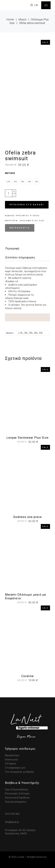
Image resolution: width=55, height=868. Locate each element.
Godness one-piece (28, 517)
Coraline (27, 676)
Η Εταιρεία (10, 764)
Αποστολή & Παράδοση (17, 798)
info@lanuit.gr (12, 822)
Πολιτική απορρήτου (16, 802)
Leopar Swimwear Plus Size (27, 438)
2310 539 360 (12, 814)
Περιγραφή (12, 248)
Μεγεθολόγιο (20, 228)
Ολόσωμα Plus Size (32, 221)
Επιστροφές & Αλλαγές (17, 794)
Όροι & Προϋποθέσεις (17, 790)
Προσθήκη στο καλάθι (27, 205)
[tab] (12, 249)
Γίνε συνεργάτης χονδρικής (19, 772)
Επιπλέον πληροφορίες (20, 257)
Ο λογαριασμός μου (15, 768)
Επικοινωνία (11, 760)
